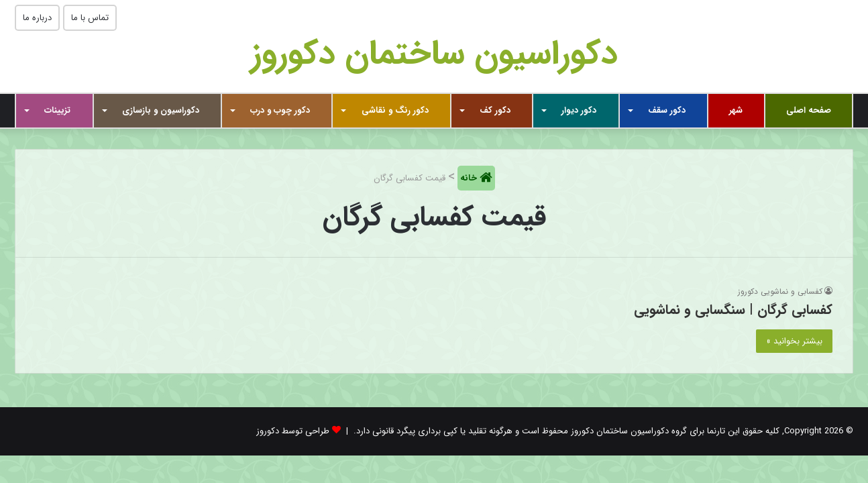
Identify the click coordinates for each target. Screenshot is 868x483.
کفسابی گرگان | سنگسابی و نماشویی (733, 310)
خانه (470, 178)
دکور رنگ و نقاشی (395, 110)
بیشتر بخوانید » (794, 341)
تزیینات (57, 110)
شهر (736, 110)
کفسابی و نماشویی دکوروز (780, 291)
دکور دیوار (579, 110)
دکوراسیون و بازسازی (161, 110)
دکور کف (495, 110)
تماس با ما (90, 18)
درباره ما (37, 18)
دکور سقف (667, 110)
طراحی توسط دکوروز (293, 431)
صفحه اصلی (809, 110)
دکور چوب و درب (280, 110)
